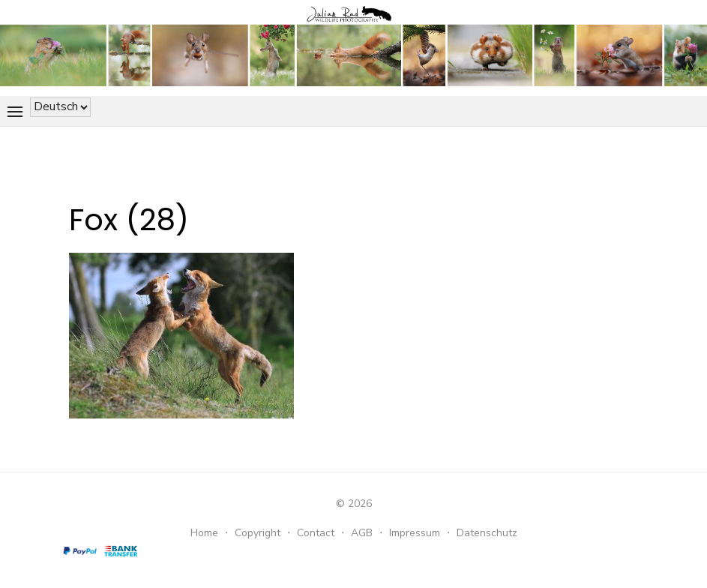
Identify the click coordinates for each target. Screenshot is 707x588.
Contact (316, 533)
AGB (362, 533)
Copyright (258, 533)
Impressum (415, 533)
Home (204, 533)
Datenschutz (487, 533)
